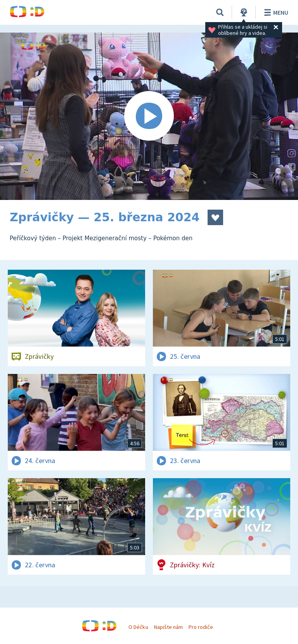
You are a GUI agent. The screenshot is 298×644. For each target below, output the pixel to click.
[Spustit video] (149, 116)
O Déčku (138, 627)
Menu (275, 12)
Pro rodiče (201, 627)
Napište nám (168, 627)
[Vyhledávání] (220, 12)
